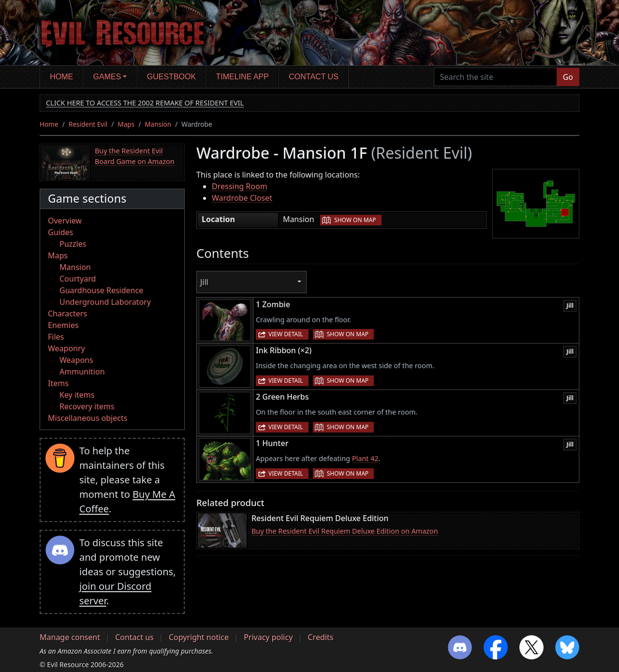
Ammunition (82, 372)
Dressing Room (240, 186)
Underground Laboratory (105, 302)
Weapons (76, 360)
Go (568, 77)
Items (58, 383)
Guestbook (171, 77)
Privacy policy (268, 637)
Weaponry (66, 348)
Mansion (158, 124)
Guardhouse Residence (101, 290)
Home (61, 77)
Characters (67, 314)
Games (107, 77)
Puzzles (73, 244)
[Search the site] (495, 77)
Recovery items (87, 406)
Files (56, 337)
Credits (320, 637)
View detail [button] (286, 334)
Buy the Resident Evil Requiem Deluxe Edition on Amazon (345, 531)
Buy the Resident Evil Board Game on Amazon (135, 156)
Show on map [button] (355, 220)
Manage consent (70, 637)
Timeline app (243, 77)
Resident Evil (88, 124)
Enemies (63, 325)
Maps (126, 124)
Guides (60, 232)
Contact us (314, 77)
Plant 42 (365, 458)
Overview (65, 221)
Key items (77, 395)
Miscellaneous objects (88, 418)
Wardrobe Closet (242, 198)
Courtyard (78, 279)
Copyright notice (199, 637)
